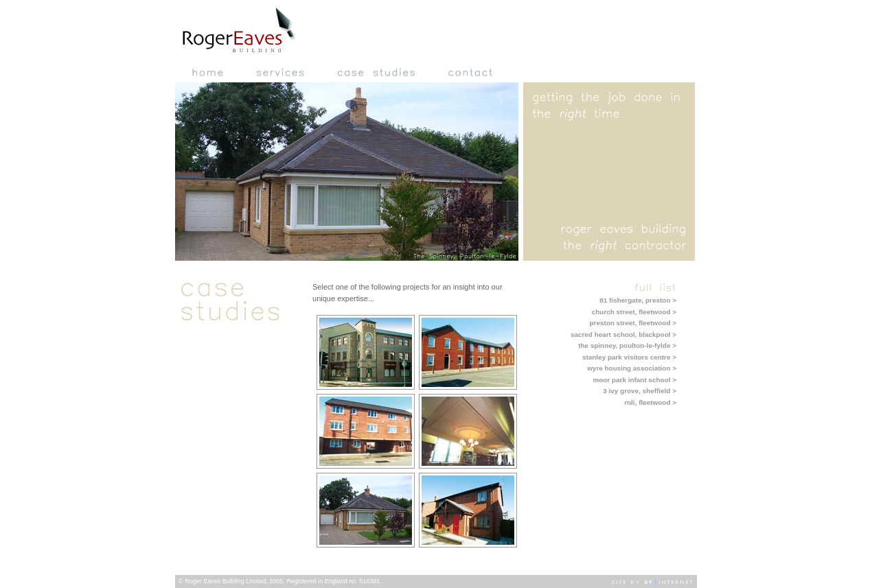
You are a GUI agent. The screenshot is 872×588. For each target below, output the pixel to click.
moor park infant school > (634, 380)
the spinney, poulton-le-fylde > (627, 345)
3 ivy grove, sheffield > (640, 391)
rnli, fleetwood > (650, 402)
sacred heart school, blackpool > (623, 334)
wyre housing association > (632, 368)
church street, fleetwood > (634, 312)
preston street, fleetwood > (633, 323)
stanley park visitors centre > (629, 357)
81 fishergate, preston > (638, 300)
